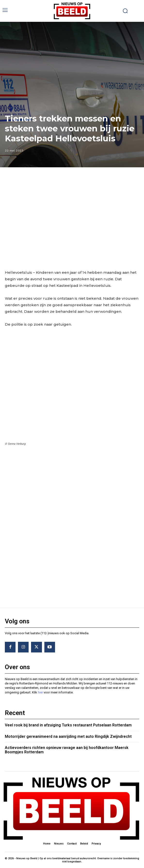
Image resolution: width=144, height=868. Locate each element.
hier (40, 692)
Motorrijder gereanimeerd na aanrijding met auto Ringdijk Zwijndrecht (68, 736)
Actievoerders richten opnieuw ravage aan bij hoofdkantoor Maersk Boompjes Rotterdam (67, 750)
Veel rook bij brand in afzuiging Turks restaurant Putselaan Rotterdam (68, 725)
